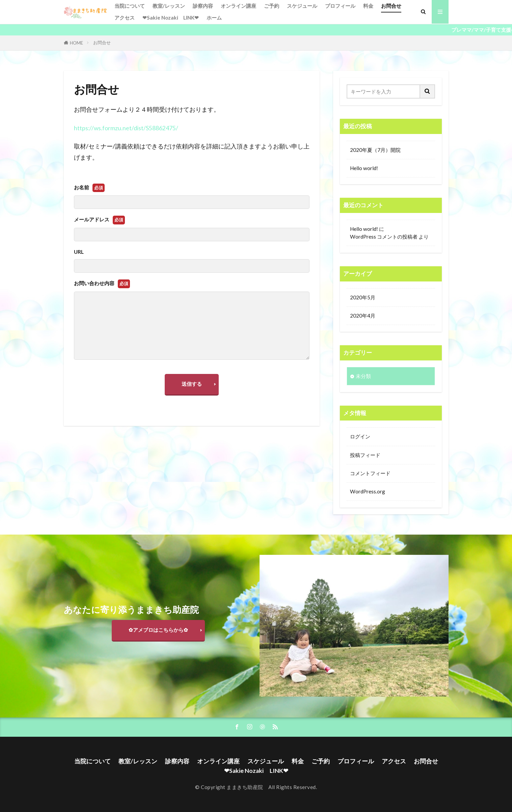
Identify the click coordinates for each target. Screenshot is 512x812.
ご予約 (272, 6)
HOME (76, 43)
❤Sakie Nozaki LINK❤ (171, 18)
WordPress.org (368, 491)
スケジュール (302, 6)
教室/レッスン (169, 6)
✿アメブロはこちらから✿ (158, 630)
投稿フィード (365, 455)
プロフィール (340, 6)
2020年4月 (363, 316)
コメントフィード (370, 473)
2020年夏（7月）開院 (375, 150)
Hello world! (364, 168)
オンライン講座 (238, 6)
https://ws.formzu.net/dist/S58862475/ (126, 128)
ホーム (214, 18)
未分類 (363, 376)
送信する (192, 384)
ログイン (360, 436)
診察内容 (203, 6)
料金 (368, 6)
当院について (130, 6)
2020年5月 (363, 297)
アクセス (125, 18)
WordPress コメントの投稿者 (384, 237)
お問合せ (391, 6)
